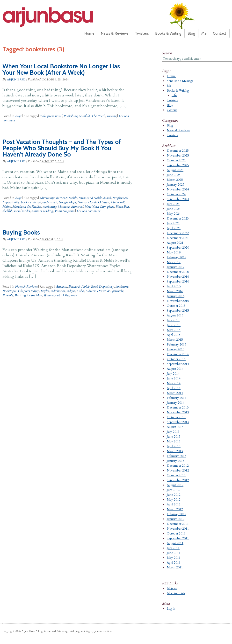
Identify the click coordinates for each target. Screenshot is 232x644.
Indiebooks (58, 291)
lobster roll (117, 202)
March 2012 (175, 509)
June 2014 (174, 378)
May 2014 (174, 383)
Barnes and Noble (90, 198)
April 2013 (174, 446)
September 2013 (178, 422)
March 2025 (175, 180)
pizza (111, 207)
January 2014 (176, 403)
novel (58, 116)
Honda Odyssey (98, 202)
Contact (220, 33)
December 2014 (178, 354)
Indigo (71, 291)
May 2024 (174, 214)
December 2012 (178, 466)
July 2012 (173, 490)
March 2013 (175, 451)
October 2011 (176, 534)
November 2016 (178, 277)
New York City (95, 207)
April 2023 (174, 228)
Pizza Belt (122, 207)
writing (112, 116)
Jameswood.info (103, 631)
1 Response (70, 295)
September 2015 (178, 311)
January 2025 (176, 185)
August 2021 (175, 243)
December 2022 (178, 233)
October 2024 (176, 194)
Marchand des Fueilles (27, 207)
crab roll (35, 202)
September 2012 (178, 480)
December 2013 (178, 408)
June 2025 (174, 175)
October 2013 (176, 417)
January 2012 (176, 519)
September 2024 (178, 199)
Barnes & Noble (66, 198)
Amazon (61, 287)
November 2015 (178, 301)
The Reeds (98, 116)
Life (174, 95)
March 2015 (175, 340)
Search (167, 53)
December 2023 (178, 219)
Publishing (71, 116)
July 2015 (173, 320)
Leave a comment (88, 211)
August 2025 (175, 170)
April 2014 (174, 388)
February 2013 (177, 456)
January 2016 (176, 296)
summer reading (42, 211)
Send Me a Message (180, 81)
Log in (171, 609)
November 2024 (178, 189)
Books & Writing (168, 33)
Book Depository (102, 287)
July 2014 (173, 374)
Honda (82, 202)
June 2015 (174, 325)
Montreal (77, 207)
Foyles (45, 291)
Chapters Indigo (29, 291)
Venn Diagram (64, 211)
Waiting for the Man (28, 295)
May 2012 (174, 500)
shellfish (7, 211)
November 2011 (178, 529)
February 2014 (177, 398)
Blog (191, 33)
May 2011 (174, 558)
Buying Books (21, 232)
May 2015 (174, 330)
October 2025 (176, 160)
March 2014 (175, 393)
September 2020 (178, 248)
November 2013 (178, 412)
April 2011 (174, 563)
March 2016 (175, 291)
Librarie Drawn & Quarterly (104, 291)
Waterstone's (52, 295)
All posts (172, 588)
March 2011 (175, 567)
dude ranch (50, 202)
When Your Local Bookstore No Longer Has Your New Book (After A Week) (61, 69)
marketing (49, 207)
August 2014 (175, 369)
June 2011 (174, 553)
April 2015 (174, 335)
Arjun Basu (63, 17)
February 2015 (177, 345)
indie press (47, 116)
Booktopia (9, 291)
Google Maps (67, 202)
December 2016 (178, 272)
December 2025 (178, 151)
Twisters (142, 33)
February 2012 (177, 514)
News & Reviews (115, 33)
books (25, 202)
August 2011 (175, 543)
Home (89, 33)
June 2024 (174, 209)
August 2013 (175, 427)
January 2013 (176, 461)
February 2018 (177, 257)
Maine (7, 207)
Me (204, 33)
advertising (47, 198)
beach (107, 198)
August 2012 (175, 485)
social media (22, 211)
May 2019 (174, 252)
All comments (176, 593)
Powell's (8, 295)
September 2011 (178, 538)
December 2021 (178, 238)
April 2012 (174, 504)
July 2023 (173, 223)
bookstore (122, 287)
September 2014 (178, 364)
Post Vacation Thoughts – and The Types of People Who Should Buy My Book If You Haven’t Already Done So (62, 148)
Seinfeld (84, 116)
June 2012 (174, 495)
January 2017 (176, 267)
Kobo (80, 291)
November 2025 (178, 156)
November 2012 (178, 471)
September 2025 (178, 165)
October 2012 (176, 475)
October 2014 (176, 359)
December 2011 (178, 524)
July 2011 (173, 548)
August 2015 (175, 315)
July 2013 (173, 432)
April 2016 (174, 286)
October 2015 (176, 306)
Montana (64, 207)
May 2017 (174, 262)
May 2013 (174, 441)
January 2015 (176, 349)
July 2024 (173, 204)
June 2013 (174, 437)
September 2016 (178, 282)
